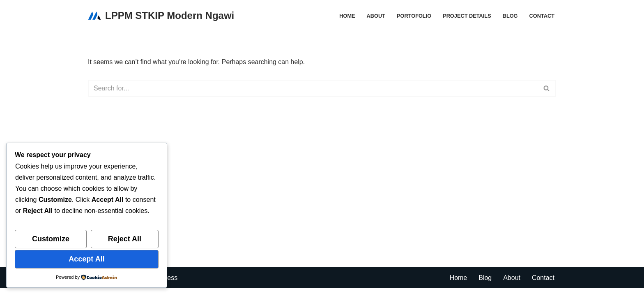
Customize (51, 239)
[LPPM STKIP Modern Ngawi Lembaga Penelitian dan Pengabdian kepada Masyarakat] (161, 16)
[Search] (313, 88)
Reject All (125, 239)
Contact (542, 16)
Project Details (467, 16)
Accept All (86, 259)
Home (347, 16)
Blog (510, 16)
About (376, 16)
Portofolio (414, 16)
